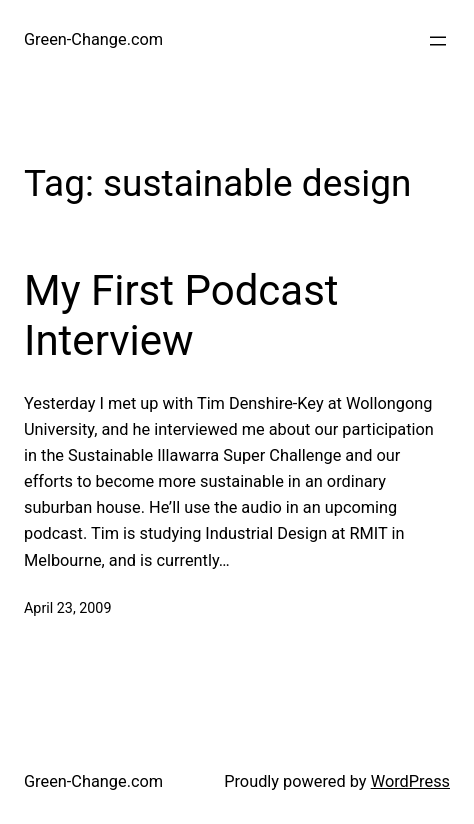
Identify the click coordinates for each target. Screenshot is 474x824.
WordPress (410, 781)
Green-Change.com (93, 39)
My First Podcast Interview (181, 315)
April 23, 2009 (67, 608)
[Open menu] (438, 41)
